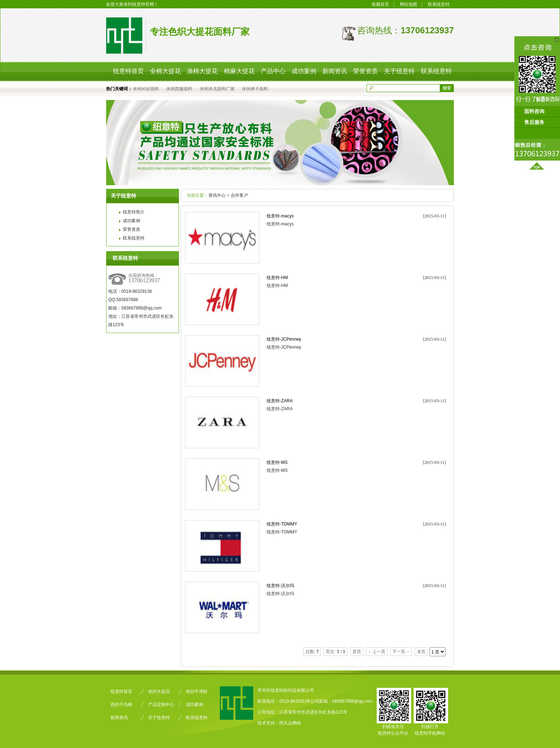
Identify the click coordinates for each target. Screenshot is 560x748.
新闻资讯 (119, 718)
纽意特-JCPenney (284, 339)
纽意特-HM (277, 278)
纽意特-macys (280, 216)
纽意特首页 (121, 691)
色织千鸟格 (121, 705)
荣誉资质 (131, 229)
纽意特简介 (134, 212)
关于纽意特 (159, 718)
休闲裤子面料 (255, 89)
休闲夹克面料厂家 (217, 89)
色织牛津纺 (197, 691)
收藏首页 (380, 4)
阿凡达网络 (290, 723)
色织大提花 (159, 691)
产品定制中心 (161, 705)
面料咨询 (537, 111)
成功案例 (131, 221)
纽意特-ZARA (280, 401)
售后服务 (537, 122)
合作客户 (239, 195)
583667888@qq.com (352, 701)
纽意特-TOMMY (282, 524)
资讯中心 (217, 195)
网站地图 (409, 4)
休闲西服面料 (179, 89)
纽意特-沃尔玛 (280, 586)
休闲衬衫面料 (146, 89)
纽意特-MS (277, 462)
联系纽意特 (439, 4)
